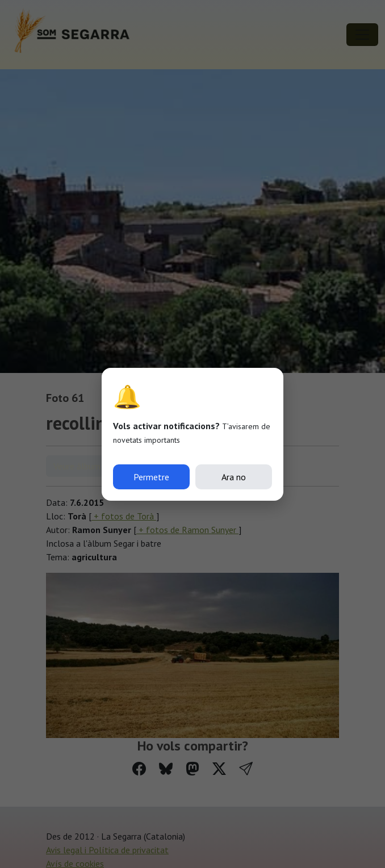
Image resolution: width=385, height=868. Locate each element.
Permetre (151, 477)
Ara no (234, 477)
